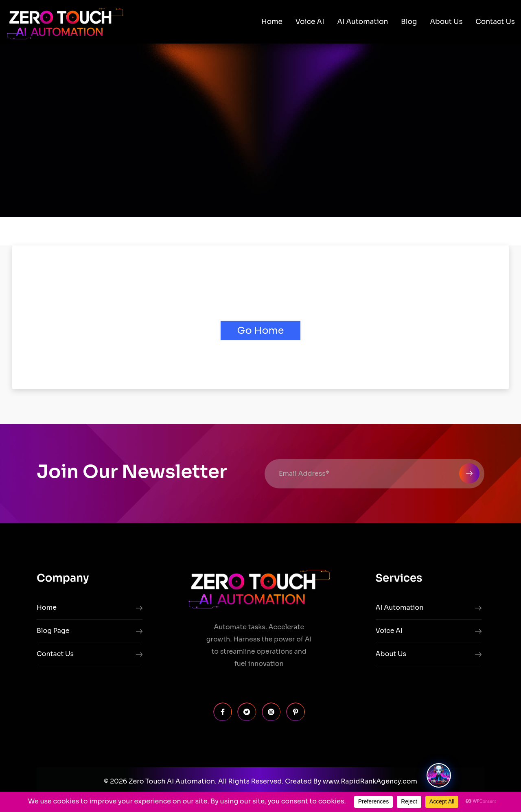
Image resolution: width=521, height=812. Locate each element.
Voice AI (310, 22)
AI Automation (362, 22)
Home (272, 22)
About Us (446, 22)
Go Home (260, 330)
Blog (409, 22)
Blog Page (53, 631)
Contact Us (495, 22)
